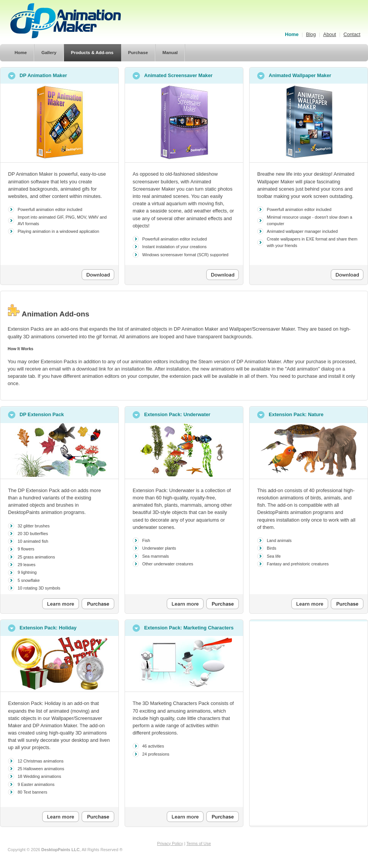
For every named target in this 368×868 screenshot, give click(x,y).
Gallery (49, 53)
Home (292, 34)
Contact (352, 34)
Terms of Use (199, 843)
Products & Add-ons (92, 53)
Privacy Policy (170, 843)
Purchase (138, 53)
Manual (170, 53)
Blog (311, 34)
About (329, 34)
